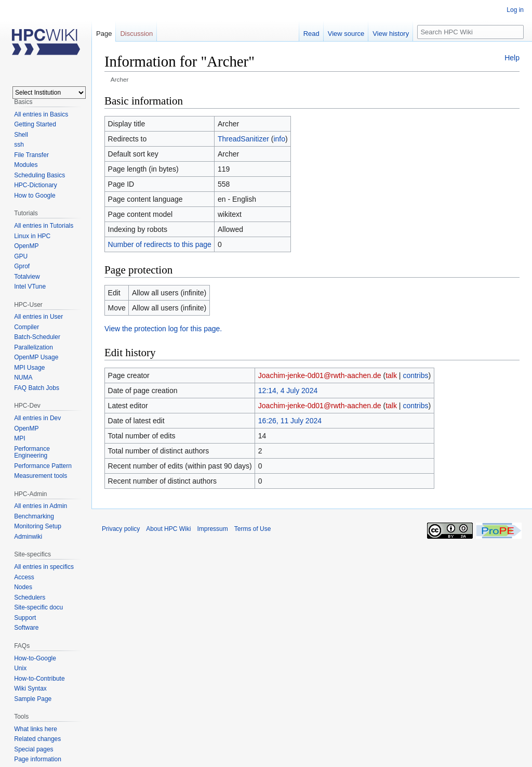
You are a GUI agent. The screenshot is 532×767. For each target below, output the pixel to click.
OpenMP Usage (36, 357)
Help (512, 58)
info (279, 139)
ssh (19, 145)
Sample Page (33, 699)
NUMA (23, 378)
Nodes (23, 587)
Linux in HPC (32, 236)
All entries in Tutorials (44, 226)
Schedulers (30, 597)
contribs (415, 375)
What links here (36, 729)
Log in (515, 10)
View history (391, 34)
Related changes (37, 739)
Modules (26, 165)
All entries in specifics (44, 567)
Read (311, 34)
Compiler (26, 327)
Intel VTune (30, 287)
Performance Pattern (43, 466)
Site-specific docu (38, 607)
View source (346, 34)
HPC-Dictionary (36, 185)
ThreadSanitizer (243, 139)
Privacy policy (121, 529)
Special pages (34, 749)
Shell (21, 135)
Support (25, 618)
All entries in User (38, 317)
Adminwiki (28, 537)
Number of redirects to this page (160, 244)
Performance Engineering (32, 452)
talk (391, 375)
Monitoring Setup (38, 526)
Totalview (27, 277)
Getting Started (35, 124)
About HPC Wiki (168, 529)
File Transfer (31, 155)
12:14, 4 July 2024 (288, 391)
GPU (21, 256)
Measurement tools (41, 476)
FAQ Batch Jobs (37, 388)
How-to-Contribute (39, 679)
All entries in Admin (41, 506)
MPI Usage (29, 368)
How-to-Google (35, 658)
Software (26, 628)
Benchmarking (34, 516)
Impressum (212, 529)
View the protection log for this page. (163, 329)
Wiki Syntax (30, 688)
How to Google (35, 196)
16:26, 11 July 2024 (290, 421)
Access (24, 577)
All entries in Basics (41, 114)
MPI (19, 438)
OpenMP (26, 246)
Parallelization (34, 347)
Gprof (22, 266)
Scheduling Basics (39, 175)
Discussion (136, 34)
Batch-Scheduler (37, 337)
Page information (38, 759)
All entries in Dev (37, 418)
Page (104, 34)
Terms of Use (253, 529)
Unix (20, 668)
